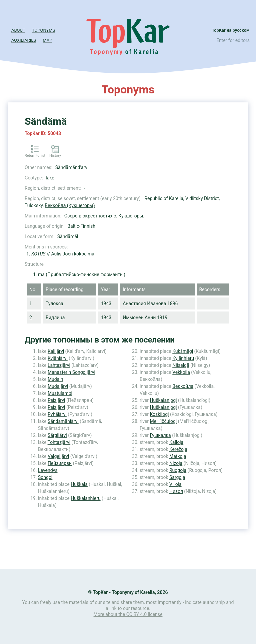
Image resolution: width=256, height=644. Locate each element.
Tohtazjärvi (59, 442)
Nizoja (176, 463)
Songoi (45, 477)
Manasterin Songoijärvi (71, 372)
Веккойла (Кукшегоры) (70, 205)
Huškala (79, 484)
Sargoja (177, 477)
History (55, 156)
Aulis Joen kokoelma (73, 254)
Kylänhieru (183, 358)
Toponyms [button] (44, 30)
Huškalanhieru (85, 498)
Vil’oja (175, 484)
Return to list (35, 156)
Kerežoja (178, 449)
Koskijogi (159, 414)
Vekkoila (181, 372)
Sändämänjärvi (63, 421)
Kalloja (176, 442)
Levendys (48, 470)
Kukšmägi (183, 351)
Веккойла (183, 386)
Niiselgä (181, 365)
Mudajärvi (58, 386)
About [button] (18, 30)
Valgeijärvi (58, 456)
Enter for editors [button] (233, 40)
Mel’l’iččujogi (163, 421)
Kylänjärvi (58, 358)
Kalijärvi (56, 351)
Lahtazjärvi (59, 365)
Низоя (176, 491)
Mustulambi (60, 393)
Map (47, 40)
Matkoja (178, 456)
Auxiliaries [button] (24, 40)
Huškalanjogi (163, 400)
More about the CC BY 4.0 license (128, 614)
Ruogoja (178, 470)
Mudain (55, 379)
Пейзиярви (60, 463)
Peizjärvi (56, 400)
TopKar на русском (231, 30)
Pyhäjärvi (57, 414)
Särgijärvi (57, 435)
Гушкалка (160, 435)
